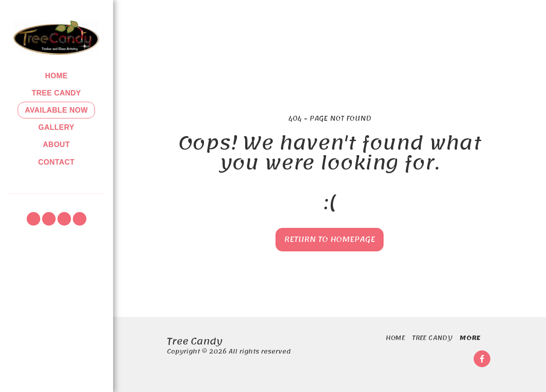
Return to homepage (330, 239)
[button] (33, 219)
